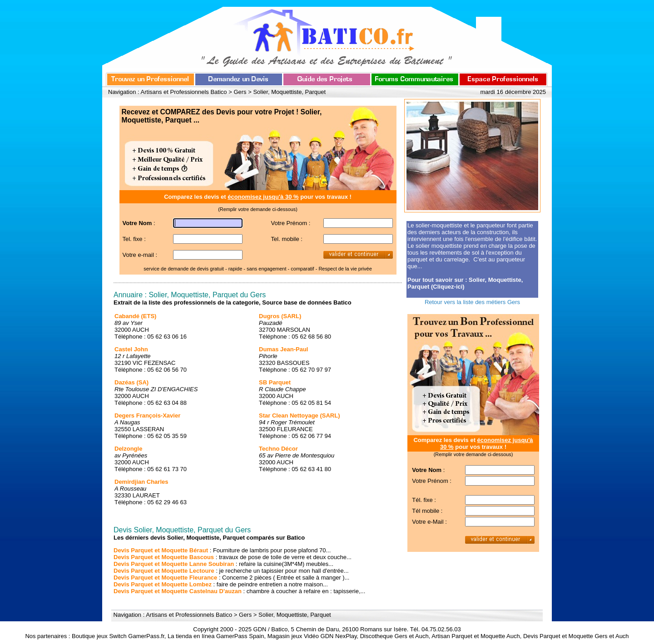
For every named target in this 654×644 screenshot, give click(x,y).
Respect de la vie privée (345, 269)
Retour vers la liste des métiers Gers (472, 302)
